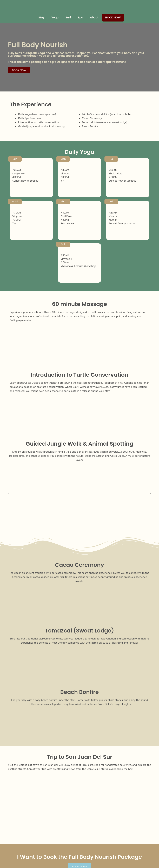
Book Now (113, 17)
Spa (80, 17)
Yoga (55, 17)
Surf (68, 17)
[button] (10, 493)
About (94, 17)
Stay (41, 17)
